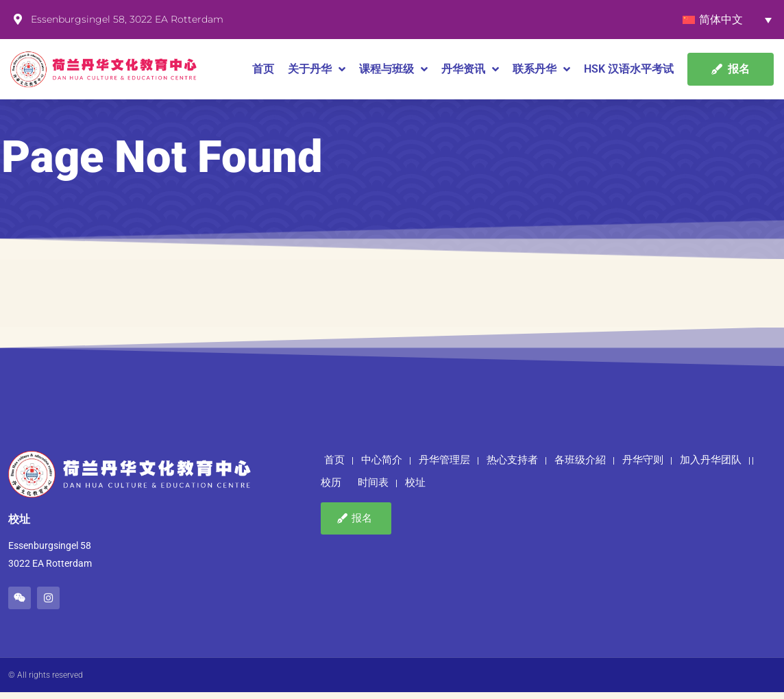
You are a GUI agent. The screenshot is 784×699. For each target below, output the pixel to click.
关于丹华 (317, 69)
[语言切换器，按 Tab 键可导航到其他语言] (727, 20)
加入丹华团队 (711, 467)
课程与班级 (393, 69)
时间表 (373, 490)
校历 (331, 490)
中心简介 (382, 467)
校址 (415, 490)
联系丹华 (541, 69)
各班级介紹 (580, 467)
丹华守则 (643, 467)
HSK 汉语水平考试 (629, 69)
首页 (263, 69)
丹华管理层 (444, 467)
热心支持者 (512, 467)
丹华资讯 (470, 69)
